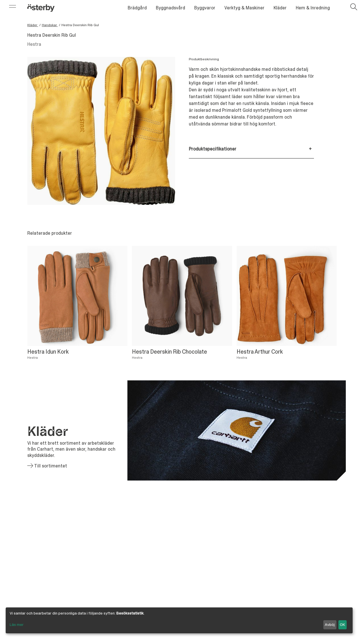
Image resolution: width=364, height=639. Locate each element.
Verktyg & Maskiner (244, 8)
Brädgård (137, 8)
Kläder (280, 8)
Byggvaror (205, 8)
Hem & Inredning (313, 8)
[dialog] (179, 620)
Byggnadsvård (170, 8)
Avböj (330, 624)
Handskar (50, 25)
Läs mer (17, 624)
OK (342, 624)
